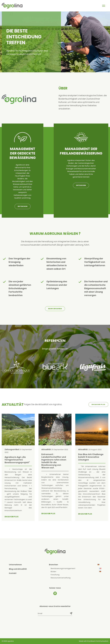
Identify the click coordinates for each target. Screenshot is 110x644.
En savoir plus (98, 404)
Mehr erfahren (55, 309)
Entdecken (23, 206)
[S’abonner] (70, 613)
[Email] (55, 613)
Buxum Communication (99, 641)
